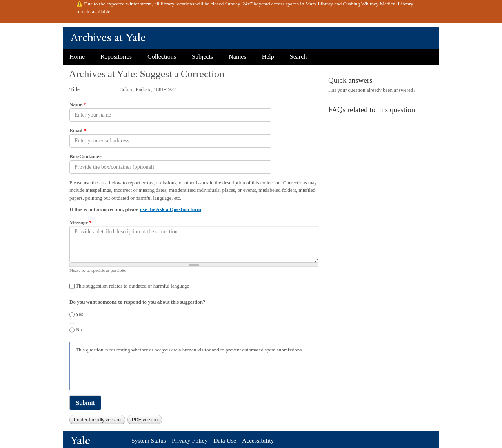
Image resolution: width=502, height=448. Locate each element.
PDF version (145, 420)
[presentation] (135, 371)
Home (77, 57)
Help (268, 57)
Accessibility (258, 440)
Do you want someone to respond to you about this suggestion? (137, 302)
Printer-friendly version (97, 420)
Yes (79, 314)
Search (298, 57)
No (79, 329)
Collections (162, 57)
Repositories (116, 57)
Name (78, 104)
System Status (149, 440)
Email (78, 130)
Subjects (202, 57)
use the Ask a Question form (171, 209)
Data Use (225, 440)
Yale (80, 440)
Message (81, 222)
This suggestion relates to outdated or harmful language (132, 286)
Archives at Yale (108, 37)
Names (237, 57)
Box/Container (85, 156)
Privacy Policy (190, 440)
